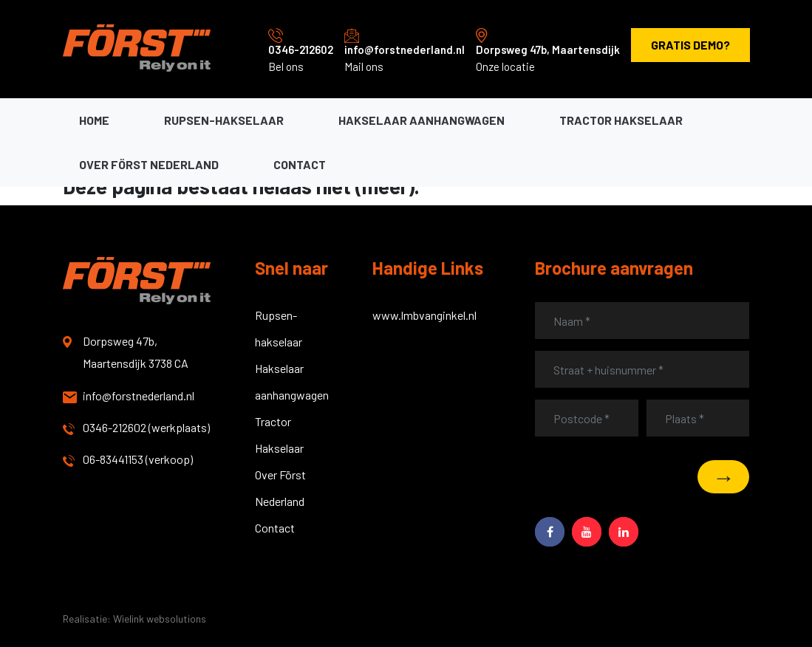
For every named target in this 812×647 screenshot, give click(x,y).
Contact (300, 164)
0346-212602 (301, 49)
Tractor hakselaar (621, 120)
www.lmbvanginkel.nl (424, 315)
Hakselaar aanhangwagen (422, 120)
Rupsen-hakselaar (224, 120)
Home (94, 120)
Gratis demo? (690, 45)
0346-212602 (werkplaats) (136, 428)
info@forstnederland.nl (405, 49)
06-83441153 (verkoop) (128, 459)
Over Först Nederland (149, 164)
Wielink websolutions (160, 619)
